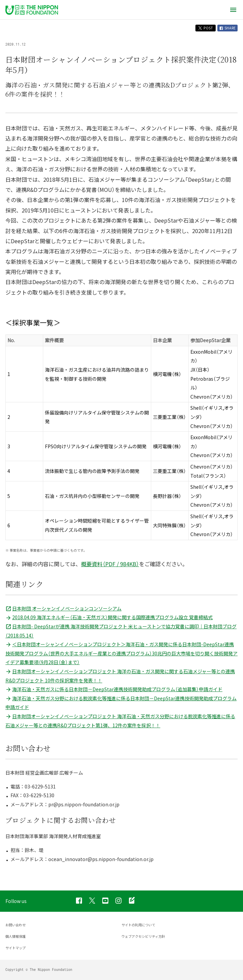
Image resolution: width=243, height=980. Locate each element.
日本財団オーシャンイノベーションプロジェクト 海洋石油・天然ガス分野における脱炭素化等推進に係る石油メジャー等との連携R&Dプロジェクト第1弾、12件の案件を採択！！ (120, 721)
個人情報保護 (16, 936)
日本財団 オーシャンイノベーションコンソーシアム (63, 608)
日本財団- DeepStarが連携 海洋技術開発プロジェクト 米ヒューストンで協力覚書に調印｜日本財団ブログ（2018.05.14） (121, 631)
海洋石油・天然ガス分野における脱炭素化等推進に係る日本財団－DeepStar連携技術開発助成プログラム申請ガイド (121, 703)
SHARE (227, 28)
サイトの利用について (138, 925)
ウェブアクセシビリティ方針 (143, 936)
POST (206, 28)
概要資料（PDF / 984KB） (110, 564)
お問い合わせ (16, 925)
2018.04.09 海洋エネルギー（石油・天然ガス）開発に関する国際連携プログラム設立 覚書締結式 (109, 617)
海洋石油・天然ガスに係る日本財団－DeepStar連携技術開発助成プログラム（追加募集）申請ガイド (114, 689)
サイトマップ (16, 948)
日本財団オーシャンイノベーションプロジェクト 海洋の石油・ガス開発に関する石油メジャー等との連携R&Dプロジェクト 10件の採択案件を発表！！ (120, 676)
